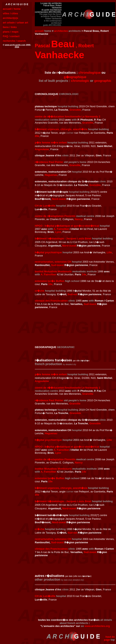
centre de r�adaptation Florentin (55, 216)
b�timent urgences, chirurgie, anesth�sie (61, 129)
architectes (61, 31)
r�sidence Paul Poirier (49, 162)
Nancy (79, 219)
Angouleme (42, 149)
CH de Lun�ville (45, 206)
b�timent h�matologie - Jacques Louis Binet (63, 238)
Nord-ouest (59, 199)
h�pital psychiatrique (48, 252)
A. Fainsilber (61, 229)
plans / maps (11, 32)
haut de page (109, 638)
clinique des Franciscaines (51, 301)
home (48, 31)
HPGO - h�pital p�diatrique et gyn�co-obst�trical (67, 226)
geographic (103, 81)
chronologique (90, 73)
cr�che (40, 291)
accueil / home (12, 9)
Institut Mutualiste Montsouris (53, 271)
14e (84, 274)
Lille (109, 252)
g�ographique (75, 77)
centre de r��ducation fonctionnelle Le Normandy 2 (68, 117)
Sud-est (72, 294)
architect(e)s (10, 18)
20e (37, 136)
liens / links (10, 27)
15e (50, 284)
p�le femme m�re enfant (51, 143)
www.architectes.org (97, 626)
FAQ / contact (11, 36)
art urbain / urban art (15, 23)
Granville (88, 123)
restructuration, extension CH (53, 262)
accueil (39, 31)
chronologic (80, 81)
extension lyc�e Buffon (50, 281)
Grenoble (75, 110)
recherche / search (14, 41)
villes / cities (10, 13)
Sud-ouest (58, 265)
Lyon (58, 232)
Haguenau (51, 175)
